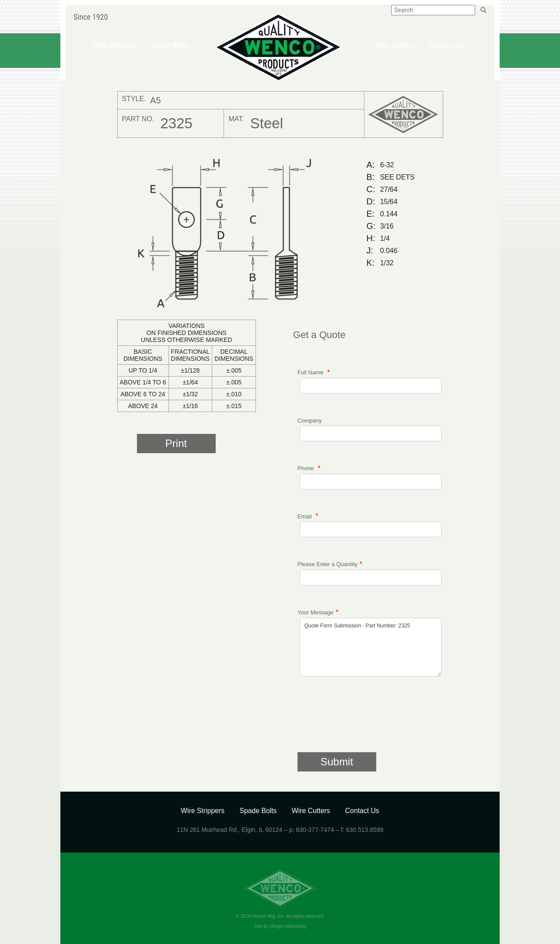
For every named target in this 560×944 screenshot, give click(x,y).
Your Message (316, 612)
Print (176, 443)
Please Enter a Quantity (327, 564)
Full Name (311, 372)
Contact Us (446, 45)
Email (305, 516)
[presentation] (364, 719)
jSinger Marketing (288, 926)
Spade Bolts (170, 45)
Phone (306, 468)
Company (310, 421)
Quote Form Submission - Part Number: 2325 (371, 647)
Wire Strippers (114, 45)
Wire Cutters (395, 45)
